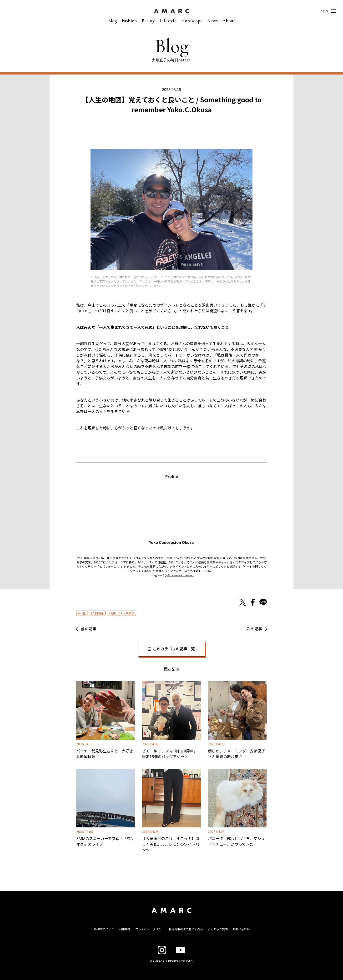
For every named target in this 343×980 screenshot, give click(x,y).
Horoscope (192, 21)
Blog (113, 21)
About (229, 21)
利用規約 (125, 929)
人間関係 (98, 613)
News (212, 21)
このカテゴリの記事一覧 (174, 649)
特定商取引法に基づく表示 (186, 929)
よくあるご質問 (218, 929)
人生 (83, 613)
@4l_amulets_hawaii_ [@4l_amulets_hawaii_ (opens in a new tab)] (179, 575)
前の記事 (89, 629)
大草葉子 (128, 613)
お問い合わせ (241, 929)
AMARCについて (104, 929)
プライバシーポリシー (150, 929)
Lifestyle (168, 21)
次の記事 (254, 629)
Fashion (129, 21)
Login (323, 11)
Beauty (148, 21)
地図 (113, 613)
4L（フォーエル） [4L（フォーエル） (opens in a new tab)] (110, 566)
